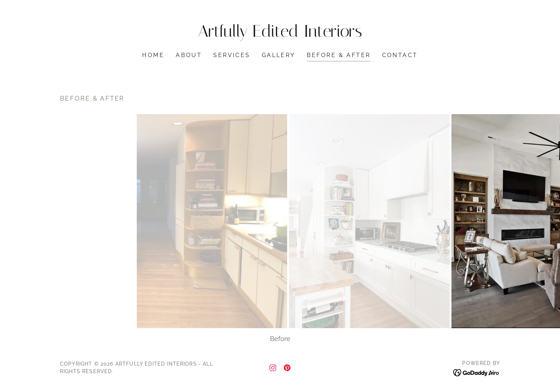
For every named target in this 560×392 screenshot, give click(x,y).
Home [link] (153, 55)
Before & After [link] (339, 55)
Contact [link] (400, 55)
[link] (280, 34)
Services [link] (232, 55)
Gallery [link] (279, 55)
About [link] (189, 55)
